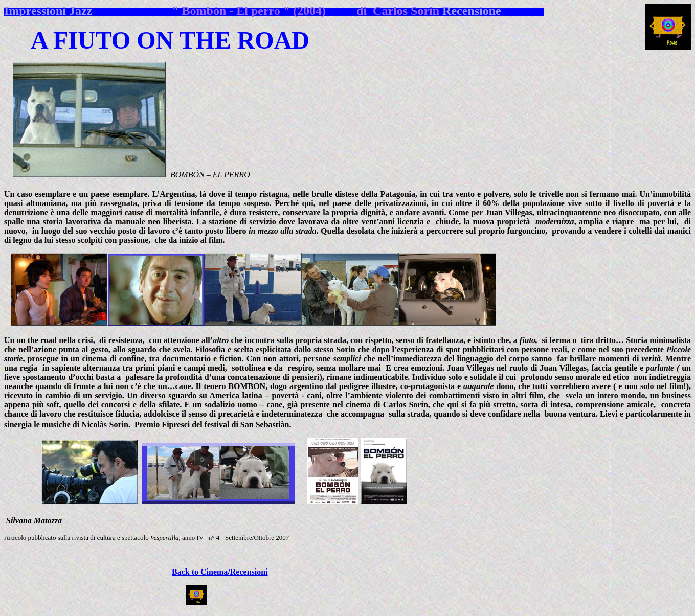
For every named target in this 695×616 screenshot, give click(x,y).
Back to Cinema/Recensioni (220, 572)
